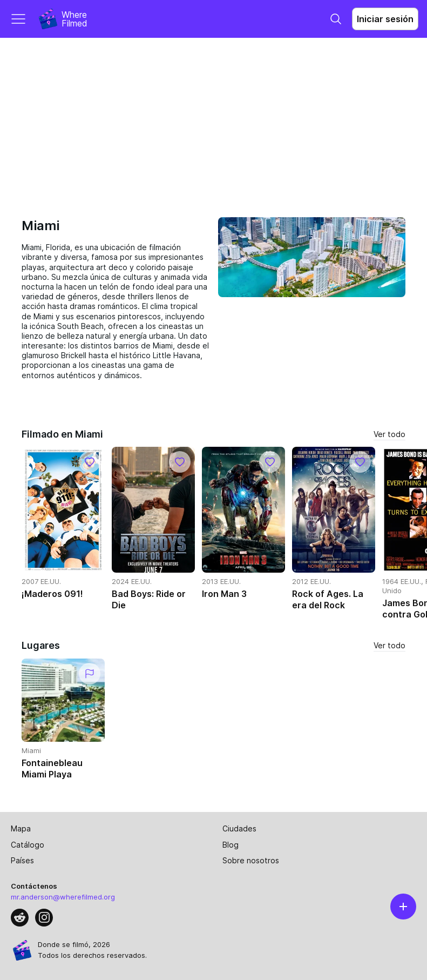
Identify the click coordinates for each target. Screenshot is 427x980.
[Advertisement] (213, 119)
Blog (231, 845)
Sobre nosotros (251, 860)
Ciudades (239, 828)
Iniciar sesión (385, 19)
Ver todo (389, 434)
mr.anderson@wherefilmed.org (63, 897)
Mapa (21, 828)
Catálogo (28, 845)
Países (22, 860)
